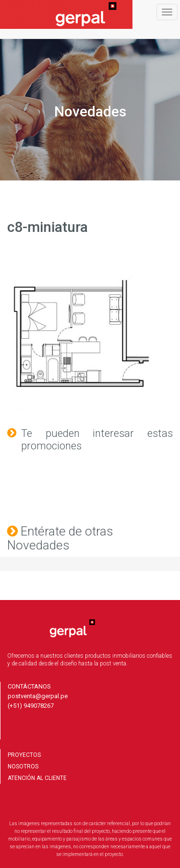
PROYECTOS (24, 755)
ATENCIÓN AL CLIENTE (37, 778)
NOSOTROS (23, 766)
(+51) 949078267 (31, 706)
